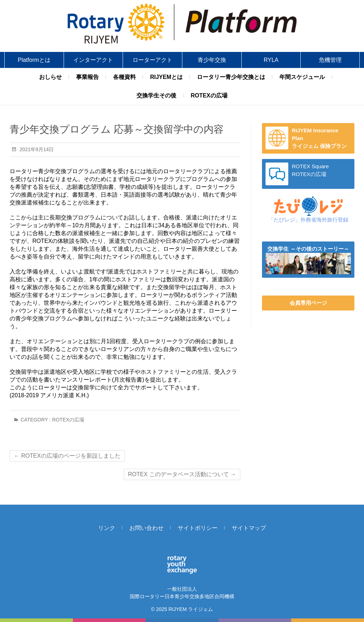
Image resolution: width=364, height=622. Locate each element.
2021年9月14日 (36, 149)
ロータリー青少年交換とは (231, 77)
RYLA (271, 60)
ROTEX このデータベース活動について (182, 474)
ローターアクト (152, 60)
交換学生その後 (156, 95)
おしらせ (50, 77)
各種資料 (124, 77)
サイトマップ (249, 528)
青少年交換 (212, 60)
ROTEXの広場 (209, 95)
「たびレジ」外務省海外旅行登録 (308, 220)
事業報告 (87, 77)
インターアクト (93, 60)
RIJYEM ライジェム (191, 609)
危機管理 (330, 60)
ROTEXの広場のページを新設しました (67, 456)
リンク (107, 528)
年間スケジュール (302, 77)
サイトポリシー (198, 528)
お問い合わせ (146, 528)
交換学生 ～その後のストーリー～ (308, 249)
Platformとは (34, 60)
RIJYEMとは (166, 77)
